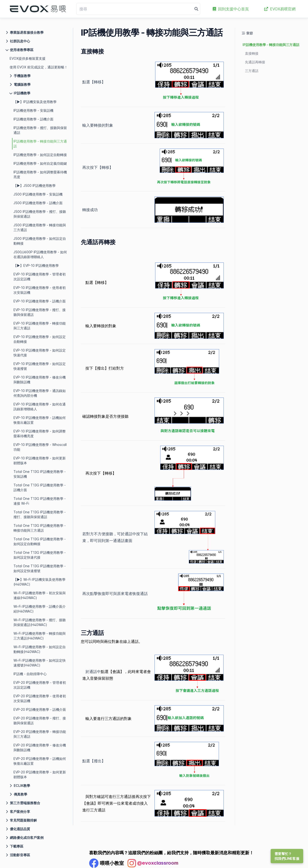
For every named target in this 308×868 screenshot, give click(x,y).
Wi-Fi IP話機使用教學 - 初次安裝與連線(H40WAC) (40, 595)
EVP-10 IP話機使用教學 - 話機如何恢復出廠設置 (40, 420)
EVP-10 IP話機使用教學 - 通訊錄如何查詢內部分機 (40, 393)
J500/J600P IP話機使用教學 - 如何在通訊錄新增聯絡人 (40, 254)
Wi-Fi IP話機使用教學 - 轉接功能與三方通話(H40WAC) (40, 636)
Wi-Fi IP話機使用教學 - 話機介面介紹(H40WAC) (40, 609)
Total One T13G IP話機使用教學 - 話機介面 (40, 487)
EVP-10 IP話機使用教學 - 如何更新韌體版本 (40, 460)
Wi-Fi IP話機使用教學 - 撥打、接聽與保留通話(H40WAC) (40, 622)
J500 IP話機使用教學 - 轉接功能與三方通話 (40, 227)
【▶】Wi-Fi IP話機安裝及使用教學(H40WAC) (39, 582)
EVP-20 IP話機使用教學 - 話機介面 (40, 709)
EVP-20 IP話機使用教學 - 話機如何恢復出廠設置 (40, 761)
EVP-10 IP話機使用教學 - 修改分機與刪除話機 (40, 380)
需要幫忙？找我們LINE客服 (287, 856)
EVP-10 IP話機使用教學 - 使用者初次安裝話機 (40, 290)
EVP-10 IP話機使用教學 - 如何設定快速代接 (40, 353)
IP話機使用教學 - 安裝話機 (33, 110)
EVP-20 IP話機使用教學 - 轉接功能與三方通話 (40, 734)
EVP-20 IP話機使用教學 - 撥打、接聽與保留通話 (40, 721)
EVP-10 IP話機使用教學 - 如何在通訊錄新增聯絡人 (40, 407)
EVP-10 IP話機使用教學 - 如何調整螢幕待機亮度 (40, 434)
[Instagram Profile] (153, 863)
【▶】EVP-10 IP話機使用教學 (36, 265)
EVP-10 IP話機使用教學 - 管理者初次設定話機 (40, 277)
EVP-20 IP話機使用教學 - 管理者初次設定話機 (40, 685)
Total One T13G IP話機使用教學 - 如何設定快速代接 (40, 555)
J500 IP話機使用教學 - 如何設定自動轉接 (40, 241)
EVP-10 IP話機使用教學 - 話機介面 (40, 301)
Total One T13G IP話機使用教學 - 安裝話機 (40, 474)
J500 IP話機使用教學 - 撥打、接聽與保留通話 (40, 214)
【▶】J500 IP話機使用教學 (35, 186)
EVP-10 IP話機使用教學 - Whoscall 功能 (40, 447)
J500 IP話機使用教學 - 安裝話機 (38, 194)
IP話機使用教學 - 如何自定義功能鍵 (40, 163)
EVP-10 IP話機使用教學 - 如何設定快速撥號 (40, 366)
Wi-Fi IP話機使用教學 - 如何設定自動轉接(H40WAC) (40, 649)
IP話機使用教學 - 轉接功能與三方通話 (40, 144)
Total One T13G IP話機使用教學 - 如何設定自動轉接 (40, 541)
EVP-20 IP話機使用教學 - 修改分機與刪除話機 (40, 747)
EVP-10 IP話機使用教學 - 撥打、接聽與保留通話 (40, 312)
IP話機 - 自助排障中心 (30, 674)
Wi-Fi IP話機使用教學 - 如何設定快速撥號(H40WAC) (40, 663)
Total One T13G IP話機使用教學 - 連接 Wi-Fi (40, 501)
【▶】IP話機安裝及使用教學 (35, 102)
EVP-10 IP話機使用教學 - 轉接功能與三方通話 (40, 326)
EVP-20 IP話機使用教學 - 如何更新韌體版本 (40, 774)
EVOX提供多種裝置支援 (28, 58)
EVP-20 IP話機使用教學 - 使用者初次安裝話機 (40, 698)
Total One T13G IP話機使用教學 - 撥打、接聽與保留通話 (40, 514)
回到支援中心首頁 (231, 9)
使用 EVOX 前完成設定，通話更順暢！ (39, 67)
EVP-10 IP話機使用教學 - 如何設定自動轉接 (40, 339)
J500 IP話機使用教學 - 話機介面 (38, 203)
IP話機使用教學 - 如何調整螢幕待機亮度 (40, 174)
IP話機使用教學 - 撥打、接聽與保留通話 (40, 130)
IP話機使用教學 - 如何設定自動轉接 (40, 155)
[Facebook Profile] (106, 863)
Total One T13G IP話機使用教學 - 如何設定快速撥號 (40, 568)
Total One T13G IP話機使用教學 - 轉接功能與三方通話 (40, 528)
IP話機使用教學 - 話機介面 (33, 119)
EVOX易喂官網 (280, 9)
